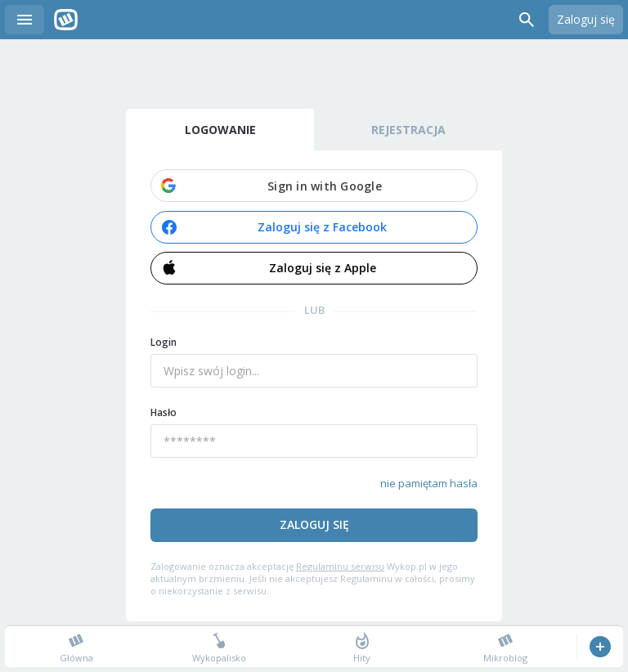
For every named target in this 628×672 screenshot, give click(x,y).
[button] (314, 186)
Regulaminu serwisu (340, 566)
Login (164, 342)
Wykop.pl (66, 20)
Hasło (164, 412)
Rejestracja (408, 130)
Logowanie (220, 130)
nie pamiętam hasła (429, 483)
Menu (25, 20)
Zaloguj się (586, 19)
